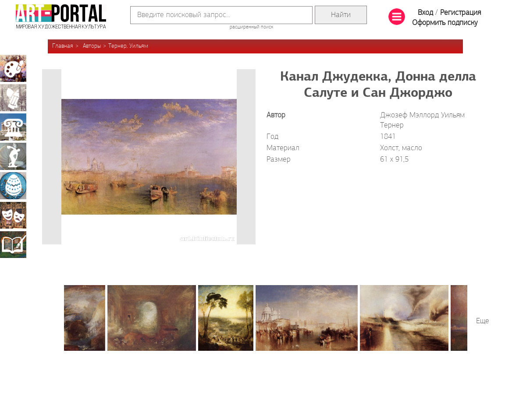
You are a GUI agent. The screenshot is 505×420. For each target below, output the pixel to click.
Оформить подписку (445, 23)
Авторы (92, 46)
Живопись (13, 68)
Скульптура (13, 156)
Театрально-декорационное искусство (13, 215)
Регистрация (461, 13)
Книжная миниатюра (13, 244)
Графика (13, 98)
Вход (425, 13)
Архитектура (13, 127)
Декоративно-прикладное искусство (13, 186)
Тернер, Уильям (128, 46)
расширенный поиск (251, 27)
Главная (63, 46)
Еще (483, 321)
